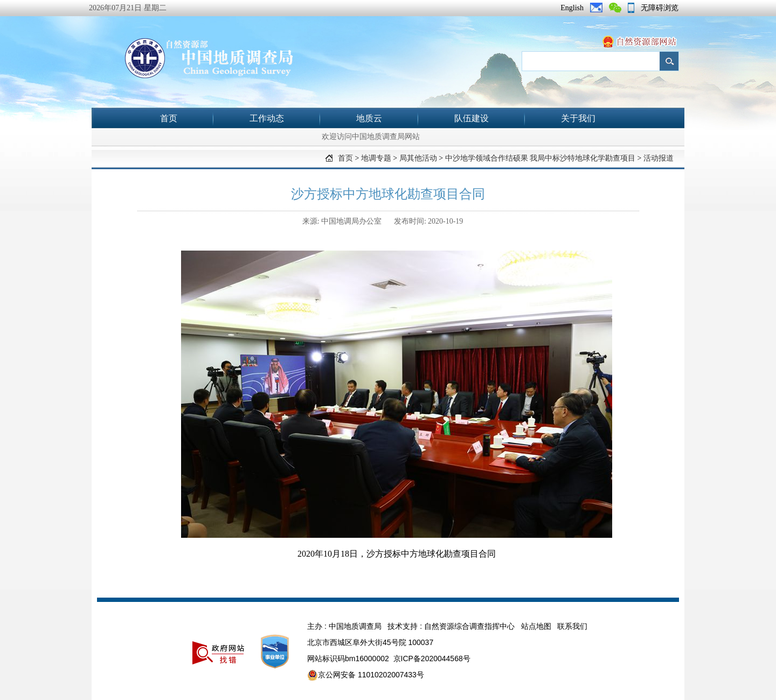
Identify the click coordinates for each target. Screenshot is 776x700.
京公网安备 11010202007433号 (366, 675)
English (572, 8)
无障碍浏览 (660, 8)
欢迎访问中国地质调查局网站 (371, 137)
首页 (169, 118)
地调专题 (376, 158)
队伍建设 (472, 118)
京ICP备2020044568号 (432, 659)
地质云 (369, 118)
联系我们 (572, 626)
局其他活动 (418, 158)
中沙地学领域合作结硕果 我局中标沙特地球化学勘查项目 (541, 158)
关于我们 (578, 118)
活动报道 (659, 158)
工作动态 (267, 118)
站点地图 (536, 626)
